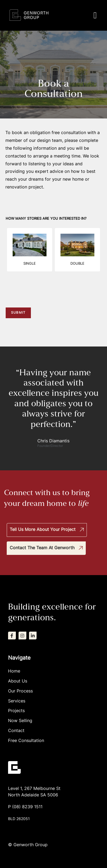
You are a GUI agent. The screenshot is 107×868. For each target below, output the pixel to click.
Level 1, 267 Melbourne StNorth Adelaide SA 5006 (34, 792)
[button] (95, 15)
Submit (18, 313)
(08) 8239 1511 (27, 807)
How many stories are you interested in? (46, 219)
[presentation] (46, 298)
